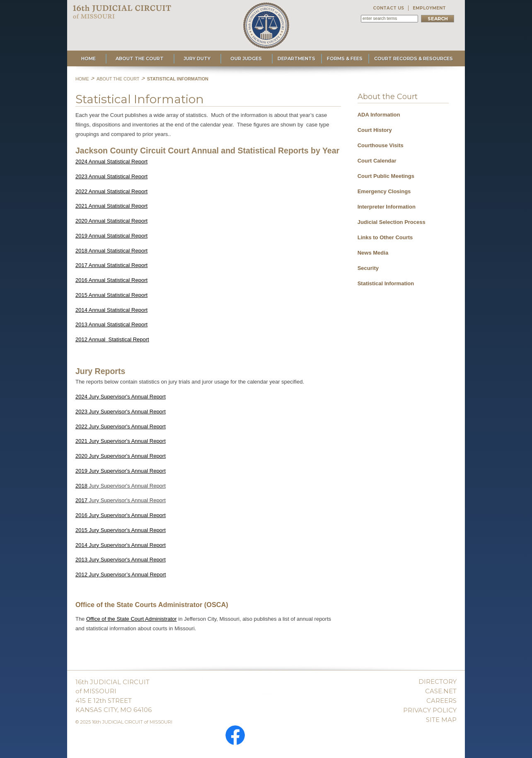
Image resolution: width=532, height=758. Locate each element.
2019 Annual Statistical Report (111, 236)
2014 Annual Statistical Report (111, 310)
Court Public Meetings (386, 176)
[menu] (403, 197)
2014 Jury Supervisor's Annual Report (121, 545)
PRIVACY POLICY (430, 710)
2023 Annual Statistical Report (111, 176)
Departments (296, 58)
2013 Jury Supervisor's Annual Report (121, 560)
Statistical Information (178, 79)
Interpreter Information (387, 207)
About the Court (140, 58)
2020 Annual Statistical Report (111, 221)
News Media (373, 253)
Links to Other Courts (385, 237)
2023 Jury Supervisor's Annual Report (121, 412)
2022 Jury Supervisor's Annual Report (121, 426)
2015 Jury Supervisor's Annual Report (121, 530)
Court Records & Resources (414, 58)
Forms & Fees (345, 58)
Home (88, 58)
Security (368, 268)
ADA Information (379, 115)
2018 (81, 486)
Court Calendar (377, 161)
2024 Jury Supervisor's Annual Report (121, 397)
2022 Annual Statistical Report (111, 191)
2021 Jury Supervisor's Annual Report (121, 441)
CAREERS (441, 701)
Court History (375, 130)
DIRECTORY (438, 681)
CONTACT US (388, 8)
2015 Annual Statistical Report (111, 295)
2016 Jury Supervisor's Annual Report (121, 515)
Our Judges (246, 58)
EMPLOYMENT (429, 8)
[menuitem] (403, 113)
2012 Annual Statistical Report (112, 339)
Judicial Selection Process (392, 222)
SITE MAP (441, 720)
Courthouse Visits (381, 145)
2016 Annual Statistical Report (111, 280)
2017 (81, 500)
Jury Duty (197, 58)
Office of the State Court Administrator (132, 619)
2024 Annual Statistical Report (111, 162)
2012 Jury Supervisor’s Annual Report (121, 575)
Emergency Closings (384, 191)
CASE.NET (441, 691)
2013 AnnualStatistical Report (111, 324)
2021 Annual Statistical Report (111, 206)
